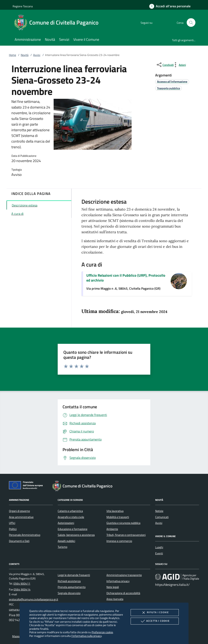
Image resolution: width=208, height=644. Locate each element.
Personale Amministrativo (25, 535)
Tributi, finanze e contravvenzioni (126, 535)
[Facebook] (156, 22)
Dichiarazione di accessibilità (123, 593)
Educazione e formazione (73, 529)
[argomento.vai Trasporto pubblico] (168, 88)
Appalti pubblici (66, 541)
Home (12, 55)
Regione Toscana (23, 6)
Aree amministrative (21, 517)
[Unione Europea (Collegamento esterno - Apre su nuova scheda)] (27, 486)
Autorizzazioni (66, 523)
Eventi (159, 553)
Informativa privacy (118, 581)
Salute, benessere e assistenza (76, 535)
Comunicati (162, 517)
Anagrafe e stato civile (71, 517)
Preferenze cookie (102, 632)
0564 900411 (22, 584)
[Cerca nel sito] (191, 23)
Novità (25, 55)
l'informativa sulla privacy (86, 636)
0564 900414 (22, 589)
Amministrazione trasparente (124, 575)
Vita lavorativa (115, 511)
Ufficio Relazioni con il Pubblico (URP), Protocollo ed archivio (126, 278)
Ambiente (112, 529)
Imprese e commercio (119, 541)
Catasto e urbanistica (70, 511)
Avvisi (37, 55)
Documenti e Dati (19, 541)
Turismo (62, 547)
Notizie (159, 511)
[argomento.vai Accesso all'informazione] (172, 81)
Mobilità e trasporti (118, 517)
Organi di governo (19, 511)
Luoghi (159, 547)
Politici (13, 529)
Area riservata (115, 599)
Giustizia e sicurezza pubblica (123, 523)
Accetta (155, 621)
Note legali (113, 587)
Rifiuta (155, 613)
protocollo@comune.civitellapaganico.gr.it (34, 599)
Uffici (12, 523)
